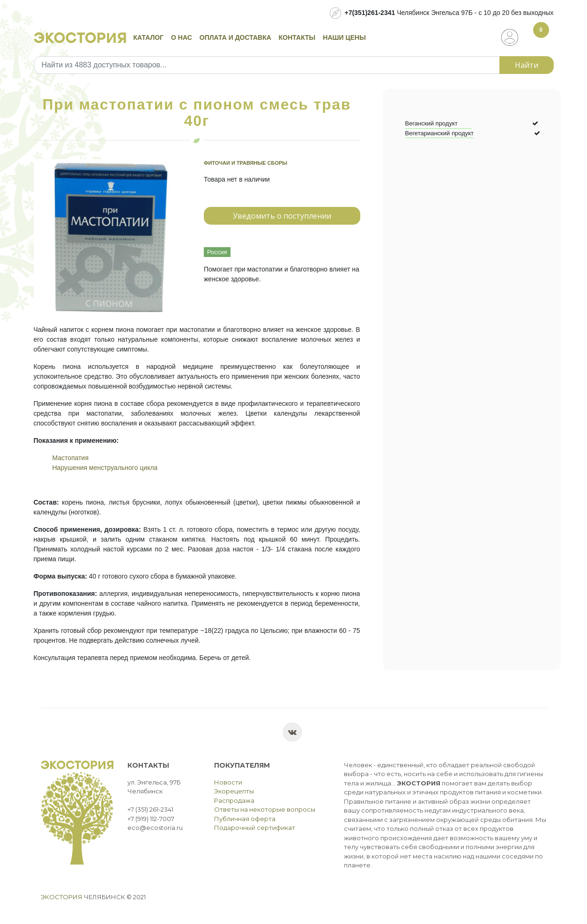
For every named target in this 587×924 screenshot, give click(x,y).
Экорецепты (234, 791)
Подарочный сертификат (255, 828)
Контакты (297, 37)
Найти (527, 65)
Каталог (149, 37)
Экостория (62, 897)
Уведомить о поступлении (282, 216)
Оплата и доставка (235, 37)
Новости (228, 782)
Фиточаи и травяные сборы (245, 163)
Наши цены (344, 37)
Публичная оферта (245, 819)
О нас (182, 37)
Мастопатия (71, 458)
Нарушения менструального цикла (105, 468)
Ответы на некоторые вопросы (265, 809)
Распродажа (234, 800)
